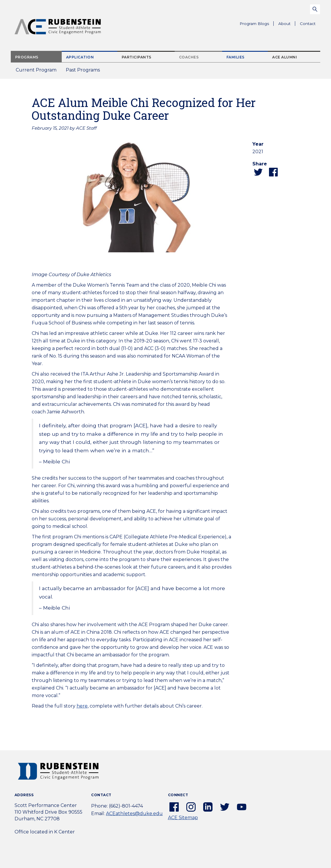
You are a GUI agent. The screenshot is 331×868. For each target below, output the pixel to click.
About (287, 24)
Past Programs (85, 72)
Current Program (36, 70)
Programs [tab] (27, 57)
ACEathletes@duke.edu (134, 813)
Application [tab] (80, 57)
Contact (308, 24)
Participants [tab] (137, 57)
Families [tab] (236, 57)
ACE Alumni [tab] (285, 57)
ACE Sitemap (183, 818)
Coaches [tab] (189, 57)
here (82, 706)
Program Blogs (254, 24)
